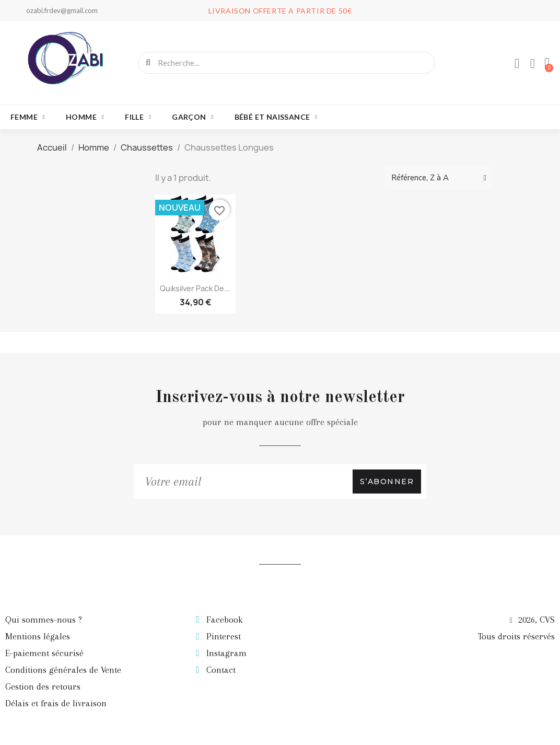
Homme (85, 117)
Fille (138, 117)
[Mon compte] (517, 64)
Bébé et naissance (276, 117)
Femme (28, 117)
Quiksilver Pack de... (195, 288)
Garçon (192, 117)
